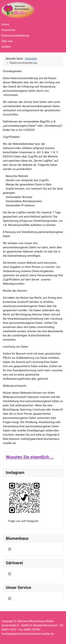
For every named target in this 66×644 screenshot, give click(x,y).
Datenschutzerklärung (15, 36)
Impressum (9, 30)
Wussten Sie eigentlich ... (30, 457)
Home (5, 24)
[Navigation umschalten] (10, 549)
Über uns (7, 41)
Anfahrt (6, 47)
